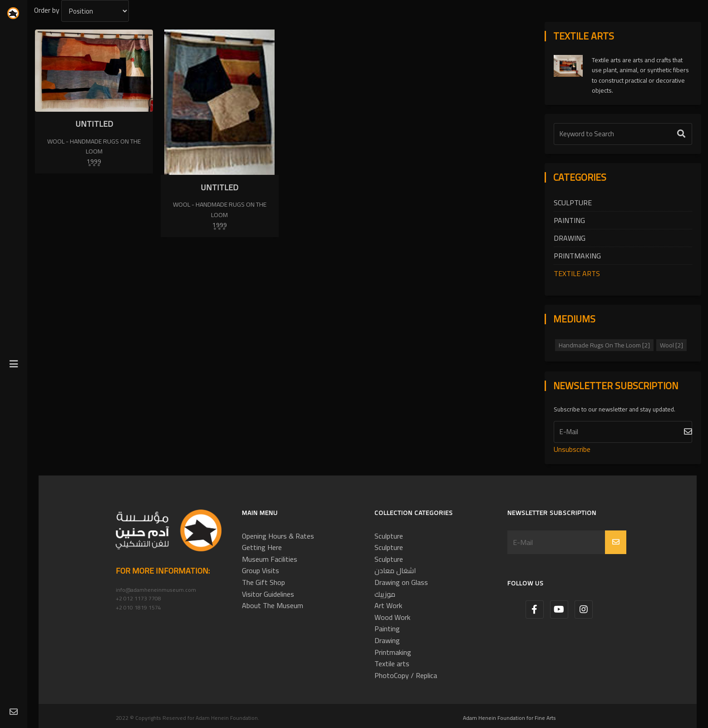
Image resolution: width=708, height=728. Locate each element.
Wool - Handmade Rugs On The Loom (94, 146)
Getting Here (262, 547)
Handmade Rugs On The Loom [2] (604, 345)
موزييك (385, 594)
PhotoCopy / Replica (406, 675)
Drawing (570, 238)
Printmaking (577, 256)
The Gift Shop (263, 582)
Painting (569, 220)
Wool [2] (671, 345)
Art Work (388, 605)
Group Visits (261, 570)
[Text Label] (623, 134)
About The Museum (273, 605)
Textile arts (577, 273)
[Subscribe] (623, 432)
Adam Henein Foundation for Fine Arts (509, 718)
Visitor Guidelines (268, 594)
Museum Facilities (270, 559)
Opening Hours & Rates (278, 536)
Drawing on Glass (401, 582)
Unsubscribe (572, 449)
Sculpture (573, 203)
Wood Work (392, 617)
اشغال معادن (395, 570)
